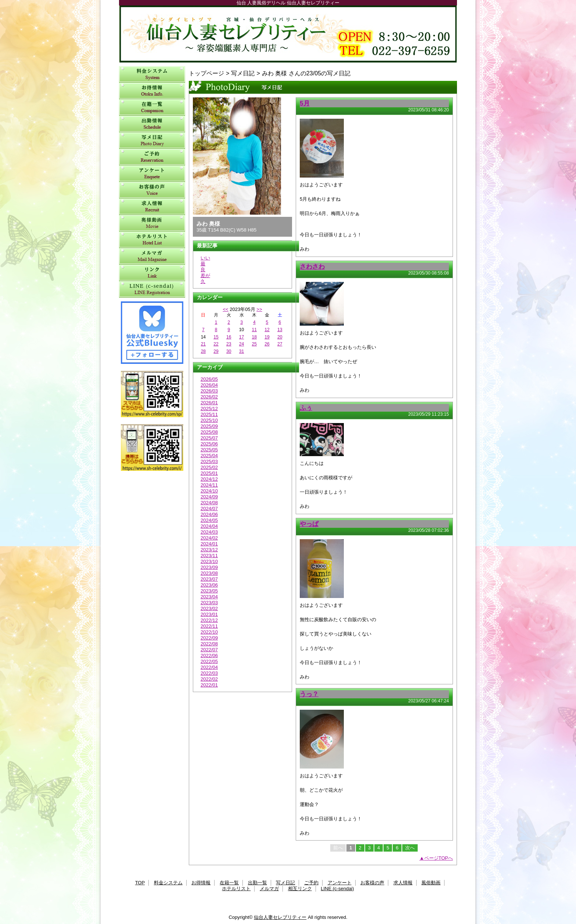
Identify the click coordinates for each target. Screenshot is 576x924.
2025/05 (209, 450)
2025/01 (209, 473)
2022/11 (209, 626)
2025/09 (209, 426)
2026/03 (209, 391)
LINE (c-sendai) (152, 289)
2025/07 (209, 438)
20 (280, 337)
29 (216, 351)
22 (216, 344)
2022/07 (209, 650)
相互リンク (152, 273)
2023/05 (209, 591)
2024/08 (209, 503)
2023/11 (209, 556)
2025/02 (209, 467)
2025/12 (209, 409)
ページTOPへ (439, 858)
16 (229, 337)
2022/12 (209, 620)
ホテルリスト (152, 240)
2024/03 (209, 532)
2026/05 (209, 379)
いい (205, 258)
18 (254, 337)
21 (203, 344)
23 (229, 344)
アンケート (152, 174)
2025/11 (209, 414)
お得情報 (152, 91)
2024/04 (209, 526)
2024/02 (209, 538)
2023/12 (209, 550)
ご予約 (152, 157)
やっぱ (309, 524)
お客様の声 (152, 190)
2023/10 (209, 561)
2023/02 (209, 608)
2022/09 (209, 638)
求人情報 (152, 207)
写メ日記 (152, 141)
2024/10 (209, 491)
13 (280, 330)
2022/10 (209, 632)
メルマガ (152, 256)
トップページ (206, 73)
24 (242, 344)
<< (225, 309)
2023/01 (209, 614)
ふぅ (306, 408)
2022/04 (209, 667)
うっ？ (309, 694)
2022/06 (209, 656)
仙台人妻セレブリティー (288, 34)
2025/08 (209, 432)
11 (254, 330)
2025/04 (209, 456)
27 (280, 344)
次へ (410, 848)
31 (242, 351)
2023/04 (209, 597)
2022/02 (209, 679)
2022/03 (209, 673)
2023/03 (209, 603)
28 (203, 351)
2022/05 (209, 661)
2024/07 (209, 508)
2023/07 (209, 579)
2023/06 (209, 585)
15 (216, 337)
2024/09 (209, 497)
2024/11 (209, 485)
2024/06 (209, 514)
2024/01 (209, 544)
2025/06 (209, 444)
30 (229, 351)
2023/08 (209, 573)
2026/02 (209, 397)
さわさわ (312, 266)
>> (259, 309)
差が (205, 275)
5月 (305, 103)
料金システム (152, 74)
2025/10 (209, 420)
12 (267, 330)
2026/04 (209, 385)
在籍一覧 (152, 108)
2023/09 (209, 567)
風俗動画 (152, 223)
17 (242, 337)
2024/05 (209, 520)
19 (267, 337)
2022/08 (209, 644)
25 (254, 344)
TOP (140, 883)
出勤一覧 (152, 124)
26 (267, 344)
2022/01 (209, 685)
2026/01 (209, 403)
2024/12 (209, 479)
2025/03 (209, 461)
